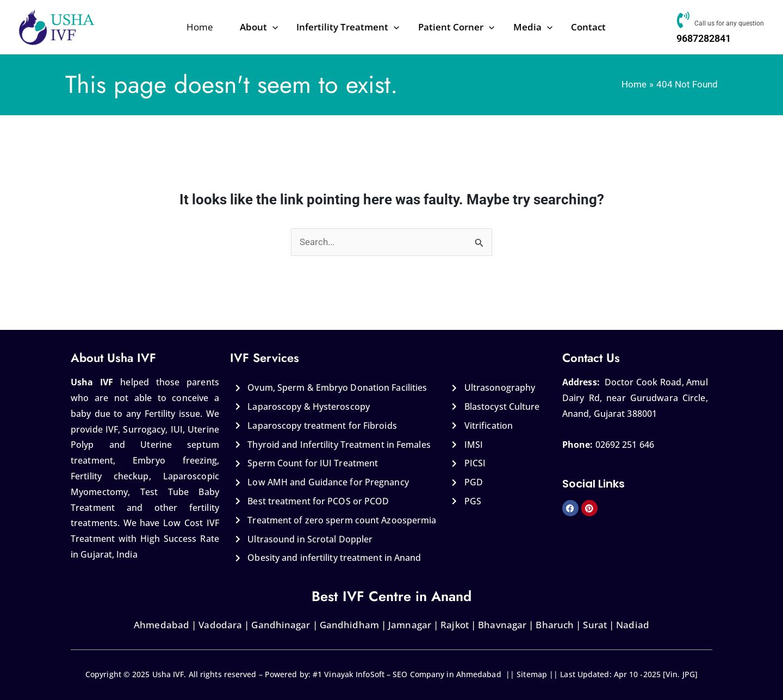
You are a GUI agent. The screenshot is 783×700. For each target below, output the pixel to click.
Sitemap (532, 674)
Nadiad (633, 625)
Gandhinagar (281, 625)
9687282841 (703, 38)
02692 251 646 (625, 445)
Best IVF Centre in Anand (391, 596)
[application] (289, 27)
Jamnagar (410, 625)
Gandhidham (349, 625)
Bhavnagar (502, 625)
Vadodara (219, 625)
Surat (595, 625)
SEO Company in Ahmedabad (447, 674)
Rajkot (455, 625)
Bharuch (555, 625)
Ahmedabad (161, 625)
